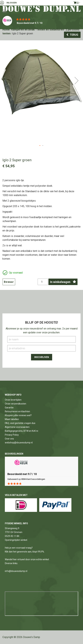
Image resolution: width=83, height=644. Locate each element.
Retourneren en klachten (17, 411)
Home (6, 30)
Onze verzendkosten (16, 404)
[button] (77, 93)
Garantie (9, 408)
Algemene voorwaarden (17, 427)
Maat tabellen (12, 419)
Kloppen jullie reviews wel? (18, 415)
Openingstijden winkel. (16, 540)
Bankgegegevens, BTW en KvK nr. (22, 431)
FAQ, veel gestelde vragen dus (20, 423)
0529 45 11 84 (12, 536)
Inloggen (12, 3)
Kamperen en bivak (23, 30)
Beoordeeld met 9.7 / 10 (30, 23)
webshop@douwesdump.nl (19, 443)
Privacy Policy (12, 435)
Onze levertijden (13, 400)
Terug (74, 35)
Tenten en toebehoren (50, 30)
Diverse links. (11, 563)
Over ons (9, 439)
